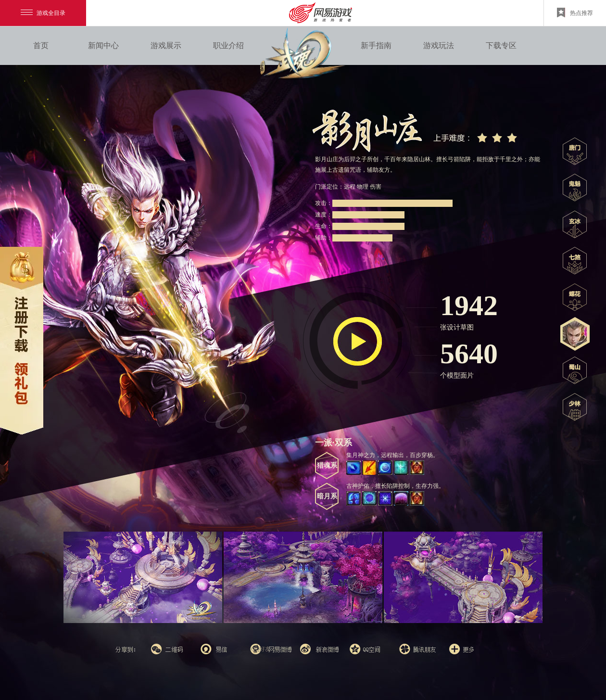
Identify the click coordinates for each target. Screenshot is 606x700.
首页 (41, 45)
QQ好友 (261, 649)
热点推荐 (575, 13)
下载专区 (501, 45)
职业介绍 (228, 45)
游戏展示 (166, 45)
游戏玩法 (439, 45)
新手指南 (376, 45)
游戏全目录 (43, 13)
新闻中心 (103, 45)
